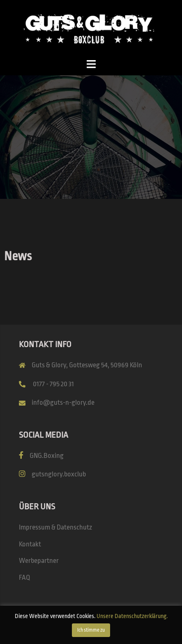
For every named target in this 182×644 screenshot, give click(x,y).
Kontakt (30, 544)
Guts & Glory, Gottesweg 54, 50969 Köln (87, 365)
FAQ (24, 577)
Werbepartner (39, 561)
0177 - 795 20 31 (53, 384)
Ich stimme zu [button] (91, 630)
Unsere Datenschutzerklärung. (132, 616)
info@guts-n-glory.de (63, 402)
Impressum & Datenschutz (55, 527)
